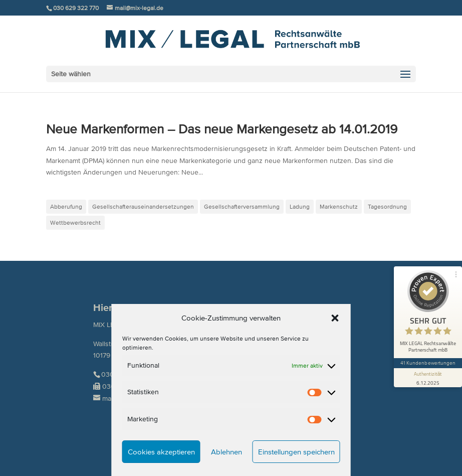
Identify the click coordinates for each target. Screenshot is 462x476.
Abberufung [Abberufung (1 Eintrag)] (66, 206)
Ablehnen (226, 452)
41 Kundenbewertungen (428, 363)
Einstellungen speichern (296, 452)
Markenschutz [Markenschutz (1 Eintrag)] (339, 206)
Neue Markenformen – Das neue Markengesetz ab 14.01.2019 (222, 129)
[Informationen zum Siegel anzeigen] (428, 378)
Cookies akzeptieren (161, 452)
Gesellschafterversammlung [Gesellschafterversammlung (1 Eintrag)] (242, 206)
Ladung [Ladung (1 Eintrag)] (300, 206)
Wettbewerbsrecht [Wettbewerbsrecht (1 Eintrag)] (75, 222)
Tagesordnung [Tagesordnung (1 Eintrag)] (387, 206)
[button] (335, 318)
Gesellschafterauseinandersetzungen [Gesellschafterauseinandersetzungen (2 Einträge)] (143, 206)
